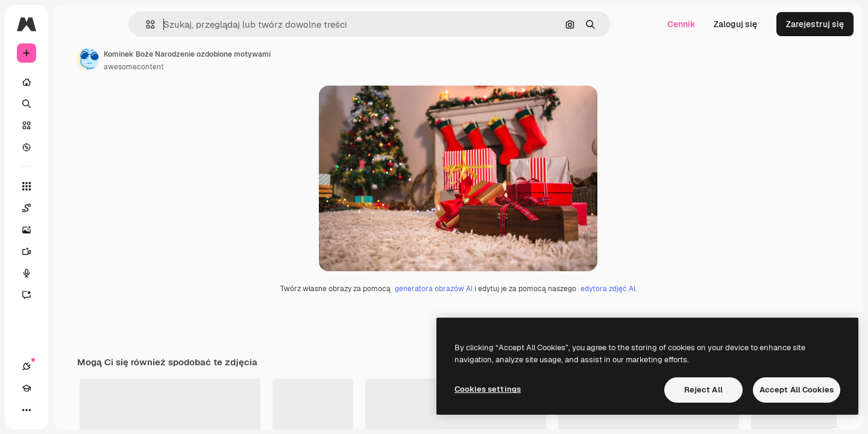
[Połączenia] (27, 410)
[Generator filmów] (72, 251)
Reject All (703, 390)
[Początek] (72, 82)
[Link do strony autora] (180, 59)
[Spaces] (72, 208)
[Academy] (48, 410)
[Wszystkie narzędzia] (72, 186)
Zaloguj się (735, 24)
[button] (191, 24)
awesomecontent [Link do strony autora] (225, 67)
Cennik (681, 24)
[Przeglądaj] (72, 147)
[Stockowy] (72, 125)
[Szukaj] (72, 104)
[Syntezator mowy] (72, 273)
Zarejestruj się (815, 24)
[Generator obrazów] (72, 230)
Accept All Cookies (797, 390)
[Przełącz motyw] (70, 410)
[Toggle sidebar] (118, 24)
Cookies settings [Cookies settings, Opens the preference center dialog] (488, 389)
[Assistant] (72, 295)
